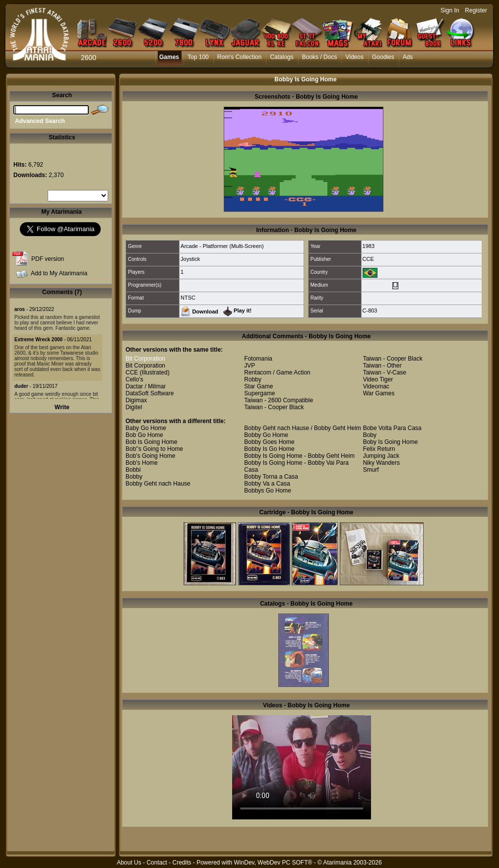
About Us (129, 863)
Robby (253, 379)
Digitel (134, 407)
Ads (408, 57)
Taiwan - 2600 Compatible (279, 400)
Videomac (376, 386)
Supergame (259, 393)
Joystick (190, 259)
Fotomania (258, 359)
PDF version (48, 259)
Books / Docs (320, 57)
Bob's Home (142, 463)
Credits (182, 863)
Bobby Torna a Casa (271, 477)
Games (169, 57)
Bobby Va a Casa (267, 484)
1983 (369, 246)
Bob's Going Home (150, 456)
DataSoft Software (150, 393)
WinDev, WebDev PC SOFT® (273, 863)
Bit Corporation (145, 359)
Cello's (134, 379)
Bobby (134, 477)
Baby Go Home (146, 428)
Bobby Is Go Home (269, 449)
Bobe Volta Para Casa (392, 428)
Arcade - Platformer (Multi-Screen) (222, 246)
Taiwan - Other (382, 366)
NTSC (188, 298)
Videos (354, 57)
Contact (156, 863)
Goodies (383, 57)
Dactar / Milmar (146, 386)
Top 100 (198, 57)
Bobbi (133, 470)
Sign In (450, 10)
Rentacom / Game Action (277, 372)
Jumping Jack (381, 456)
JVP (249, 366)
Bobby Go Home (266, 435)
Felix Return (379, 449)
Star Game (258, 386)
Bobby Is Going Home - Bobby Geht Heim (299, 456)
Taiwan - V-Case (385, 372)
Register (476, 10)
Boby (370, 435)
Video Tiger (378, 379)
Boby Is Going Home (391, 442)
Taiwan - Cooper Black (274, 407)
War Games (379, 393)
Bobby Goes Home (269, 442)
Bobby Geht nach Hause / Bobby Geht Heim (302, 428)
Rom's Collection (240, 57)
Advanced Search (40, 121)
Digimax (136, 400)
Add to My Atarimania (59, 273)
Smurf (371, 470)
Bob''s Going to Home (154, 449)
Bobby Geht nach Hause (158, 484)
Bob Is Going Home (152, 442)
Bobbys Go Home (268, 491)
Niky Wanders (381, 463)
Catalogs (281, 57)
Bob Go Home (144, 435)
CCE (368, 259)
